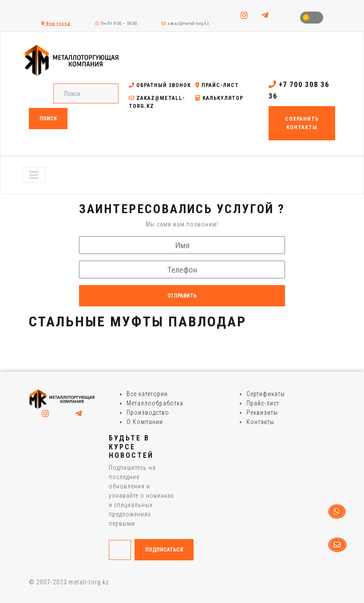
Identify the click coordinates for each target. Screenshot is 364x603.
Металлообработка (155, 403)
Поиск (48, 119)
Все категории (147, 394)
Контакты (260, 422)
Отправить (182, 296)
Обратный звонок (160, 85)
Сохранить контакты (302, 123)
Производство (148, 413)
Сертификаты (266, 394)
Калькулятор (219, 98)
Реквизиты (262, 413)
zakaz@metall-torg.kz (186, 24)
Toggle (312, 18)
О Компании (145, 422)
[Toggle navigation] (34, 175)
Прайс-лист (217, 85)
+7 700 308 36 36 (299, 90)
